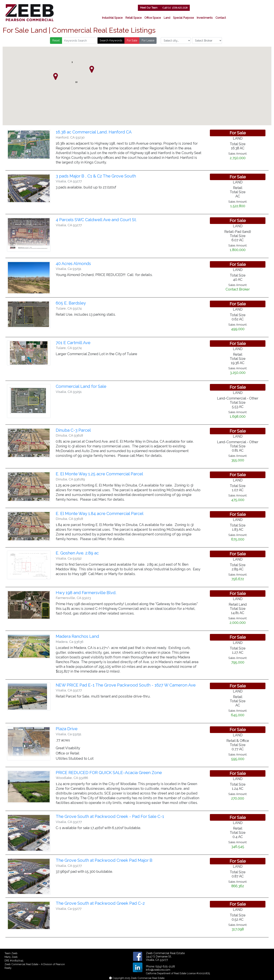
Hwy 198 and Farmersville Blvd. (86, 593)
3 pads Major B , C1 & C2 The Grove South (96, 176)
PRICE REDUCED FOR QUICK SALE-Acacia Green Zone (109, 773)
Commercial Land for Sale (81, 386)
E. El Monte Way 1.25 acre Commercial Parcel (99, 474)
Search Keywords (111, 40)
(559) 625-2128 (175, 8)
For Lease (148, 40)
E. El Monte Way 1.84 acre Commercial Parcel (100, 513)
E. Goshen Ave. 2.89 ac (77, 553)
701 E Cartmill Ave (73, 343)
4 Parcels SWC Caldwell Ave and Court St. (96, 220)
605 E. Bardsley (71, 303)
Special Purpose (183, 18)
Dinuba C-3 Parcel (73, 430)
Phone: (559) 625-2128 (160, 966)
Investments (205, 18)
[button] (56, 76)
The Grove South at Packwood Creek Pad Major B (104, 860)
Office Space (153, 18)
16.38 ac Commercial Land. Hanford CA (94, 132)
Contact (221, 18)
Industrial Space (112, 18)
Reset (56, 40)
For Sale (132, 40)
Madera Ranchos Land (77, 636)
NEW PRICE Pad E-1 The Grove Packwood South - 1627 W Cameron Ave (126, 685)
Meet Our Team (149, 8)
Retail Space (133, 18)
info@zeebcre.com (158, 970)
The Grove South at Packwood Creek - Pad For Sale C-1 (110, 816)
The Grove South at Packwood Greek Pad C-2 (100, 903)
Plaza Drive (67, 729)
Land (167, 18)
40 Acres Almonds (73, 264)
